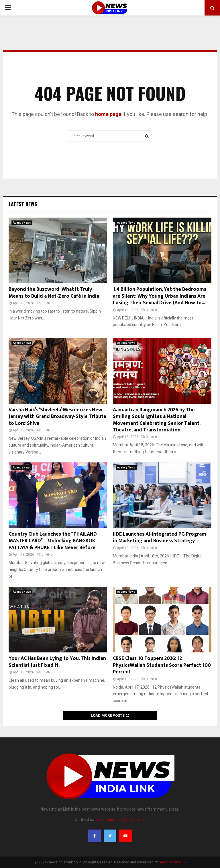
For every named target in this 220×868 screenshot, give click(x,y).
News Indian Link (172, 862)
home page (108, 114)
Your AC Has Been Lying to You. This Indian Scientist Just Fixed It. (57, 662)
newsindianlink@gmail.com (121, 819)
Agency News (22, 223)
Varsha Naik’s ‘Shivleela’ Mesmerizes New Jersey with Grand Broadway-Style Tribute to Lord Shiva (57, 417)
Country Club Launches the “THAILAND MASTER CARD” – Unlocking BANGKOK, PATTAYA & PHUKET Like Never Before (53, 541)
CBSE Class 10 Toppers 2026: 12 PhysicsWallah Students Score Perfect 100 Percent (162, 665)
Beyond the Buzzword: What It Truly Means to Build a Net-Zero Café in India (54, 293)
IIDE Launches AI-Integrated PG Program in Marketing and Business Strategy (160, 537)
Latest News (23, 204)
